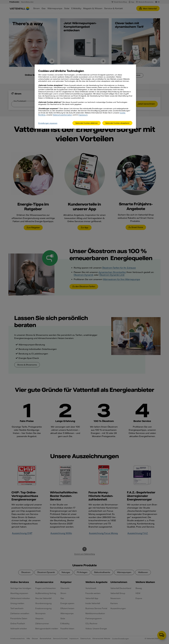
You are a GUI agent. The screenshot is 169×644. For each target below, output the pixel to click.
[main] (85, 97)
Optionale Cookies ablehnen (87, 123)
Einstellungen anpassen (48, 123)
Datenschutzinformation (62, 115)
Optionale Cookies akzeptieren (117, 123)
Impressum (83, 115)
